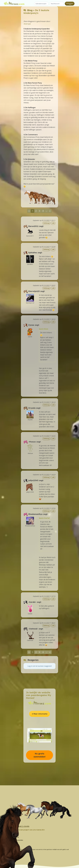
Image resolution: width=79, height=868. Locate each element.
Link (53, 223)
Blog (30, 10)
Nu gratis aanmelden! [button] (39, 755)
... (46, 211)
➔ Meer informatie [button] (39, 714)
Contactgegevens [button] (13, 834)
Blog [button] (8, 846)
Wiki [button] (8, 843)
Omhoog (46, 223)
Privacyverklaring (13, 837)
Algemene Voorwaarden (15, 840)
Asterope (27, 24)
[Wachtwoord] (57, 4)
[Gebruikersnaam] (41, 4)
